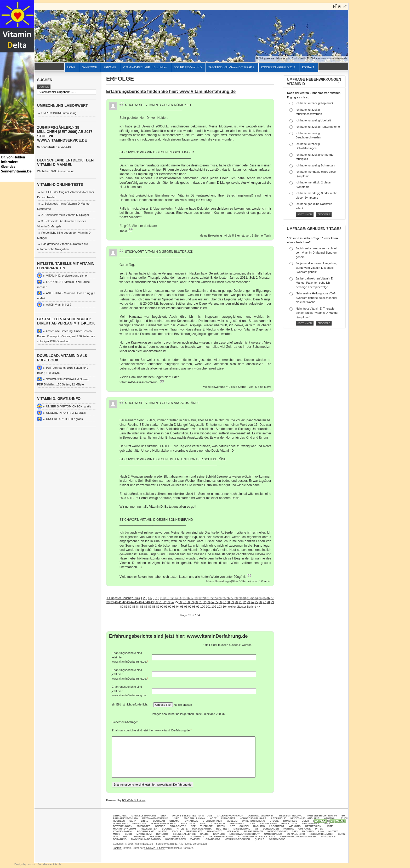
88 (154, 607)
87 (150, 607)
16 (188, 598)
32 (252, 598)
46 (140, 602)
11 (168, 598)
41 (120, 602)
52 (164, 602)
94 (178, 607)
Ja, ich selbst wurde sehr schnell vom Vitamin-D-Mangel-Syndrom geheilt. (317, 253)
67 (224, 602)
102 (214, 607)
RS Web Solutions (134, 800)
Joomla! (118, 848)
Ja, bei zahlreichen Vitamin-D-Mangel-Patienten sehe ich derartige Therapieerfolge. (315, 283)
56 (180, 602)
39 (112, 602)
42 (124, 602)
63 (208, 602)
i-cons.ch (32, 864)
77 (264, 602)
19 (200, 598)
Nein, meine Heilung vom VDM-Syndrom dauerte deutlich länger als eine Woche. (317, 298)
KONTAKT (308, 67)
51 (160, 602)
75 (256, 602)
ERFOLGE (110, 67)
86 (146, 607)
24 (220, 598)
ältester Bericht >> (248, 607)
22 (212, 598)
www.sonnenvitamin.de (334, 58)
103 (219, 607)
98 (194, 607)
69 (232, 602)
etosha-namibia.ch (50, 864)
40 (116, 602)
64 (212, 602)
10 (164, 598)
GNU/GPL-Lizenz (155, 848)
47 (144, 602)
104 (225, 607)
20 (204, 598)
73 (248, 602)
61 (200, 602)
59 (192, 602)
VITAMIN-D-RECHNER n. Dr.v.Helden (145, 67)
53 (168, 602)
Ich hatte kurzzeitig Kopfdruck (315, 103)
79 (272, 602)
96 (186, 607)
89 (158, 607)
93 (174, 607)
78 (268, 602)
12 (172, 598)
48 (148, 602)
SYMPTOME (89, 67)
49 (152, 602)
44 (132, 602)
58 (188, 602)
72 (244, 602)
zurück (136, 598)
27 (232, 598)
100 (203, 607)
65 (216, 602)
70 (236, 602)
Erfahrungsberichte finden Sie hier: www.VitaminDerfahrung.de (171, 91)
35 (264, 598)
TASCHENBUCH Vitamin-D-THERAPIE (231, 67)
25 (224, 598)
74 (252, 602)
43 (128, 602)
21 (208, 598)
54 (172, 602)
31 (248, 598)
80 (122, 607)
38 (108, 602)
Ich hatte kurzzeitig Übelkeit (313, 120)
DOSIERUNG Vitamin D (188, 67)
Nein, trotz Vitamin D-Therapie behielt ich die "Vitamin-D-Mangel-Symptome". (317, 313)
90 (162, 607)
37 (272, 598)
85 (142, 607)
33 (256, 598)
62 (204, 602)
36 (268, 598)
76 (260, 602)
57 (184, 602)
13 (176, 598)
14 (180, 598)
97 (190, 607)
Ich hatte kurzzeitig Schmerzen (315, 165)
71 (240, 602)
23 (216, 598)
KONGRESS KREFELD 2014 (278, 67)
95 (182, 607)
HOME (71, 67)
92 (170, 607)
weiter (232, 607)
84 (138, 607)
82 (130, 607)
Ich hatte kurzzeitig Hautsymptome (318, 127)
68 (228, 602)
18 (196, 598)
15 (184, 598)
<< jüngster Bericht (118, 598)
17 (192, 598)
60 (196, 602)
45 (136, 602)
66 (220, 602)
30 (244, 598)
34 (260, 598)
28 (236, 598)
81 (126, 607)
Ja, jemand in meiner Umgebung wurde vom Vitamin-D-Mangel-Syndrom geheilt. (317, 268)
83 (134, 607)
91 (166, 607)
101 (208, 607)
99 (198, 607)
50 (156, 602)
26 (228, 598)
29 (240, 598)
